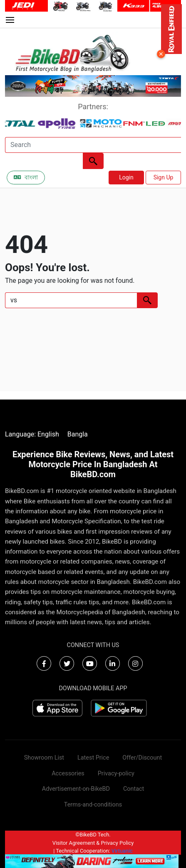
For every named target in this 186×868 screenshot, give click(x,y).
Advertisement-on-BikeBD (76, 789)
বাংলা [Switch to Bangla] (26, 177)
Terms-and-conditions (93, 805)
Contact (134, 789)
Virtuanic (122, 851)
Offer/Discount (142, 758)
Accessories (68, 774)
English (48, 434)
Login (126, 177)
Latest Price (93, 758)
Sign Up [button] (164, 177)
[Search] (93, 145)
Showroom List (44, 758)
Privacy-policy (116, 774)
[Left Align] (93, 161)
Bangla (78, 434)
